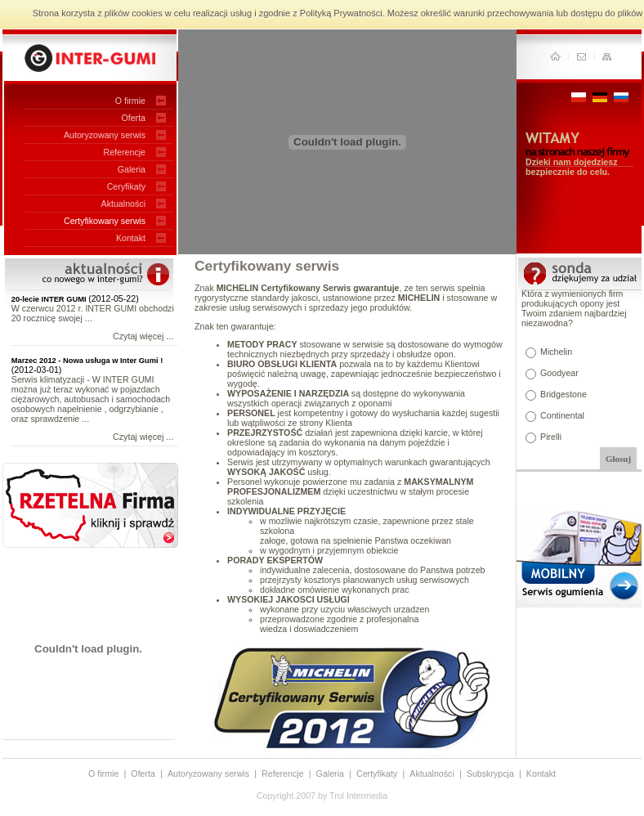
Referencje (124, 152)
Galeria (132, 169)
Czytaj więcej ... (143, 336)
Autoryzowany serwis (105, 135)
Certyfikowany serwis (105, 221)
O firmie (130, 101)
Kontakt (131, 238)
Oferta (133, 118)
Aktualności (124, 204)
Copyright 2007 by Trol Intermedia (322, 796)
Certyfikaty (377, 773)
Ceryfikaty (126, 186)
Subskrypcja (490, 773)
